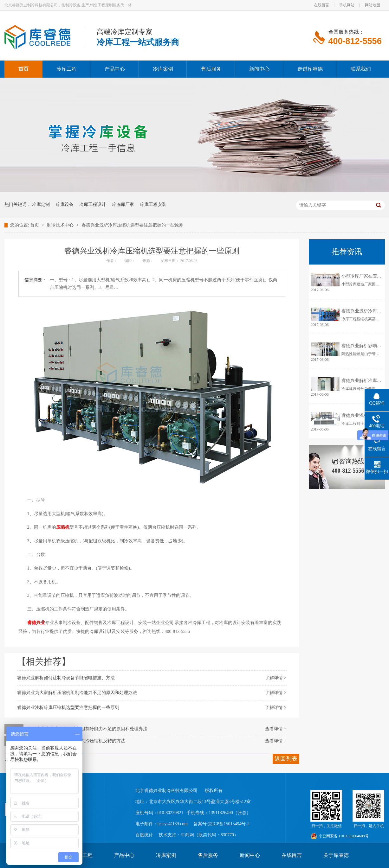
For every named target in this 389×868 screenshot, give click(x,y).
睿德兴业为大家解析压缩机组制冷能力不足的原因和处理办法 (77, 693)
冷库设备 (65, 204)
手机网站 (347, 5)
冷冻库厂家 (123, 204)
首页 (35, 225)
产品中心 (124, 855)
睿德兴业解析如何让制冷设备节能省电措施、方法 (66, 678)
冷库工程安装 (153, 204)
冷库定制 (41, 204)
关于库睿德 (336, 855)
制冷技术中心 (61, 225)
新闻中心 (250, 855)
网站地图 (373, 5)
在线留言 (321, 5)
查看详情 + (276, 729)
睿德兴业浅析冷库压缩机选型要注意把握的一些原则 (133, 225)
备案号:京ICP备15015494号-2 (221, 824)
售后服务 (208, 855)
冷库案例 (166, 855)
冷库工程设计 (93, 204)
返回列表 (286, 759)
